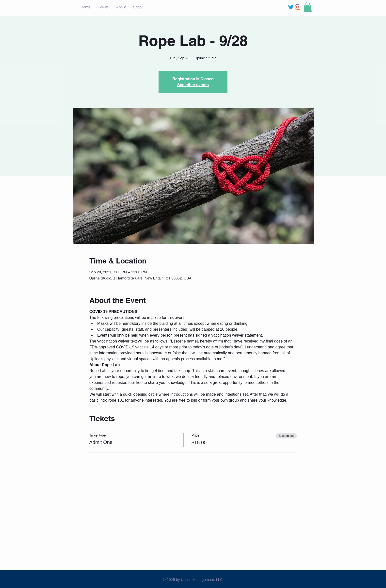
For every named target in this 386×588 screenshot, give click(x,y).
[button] (308, 7)
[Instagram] (298, 7)
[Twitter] (291, 7)
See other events (193, 85)
